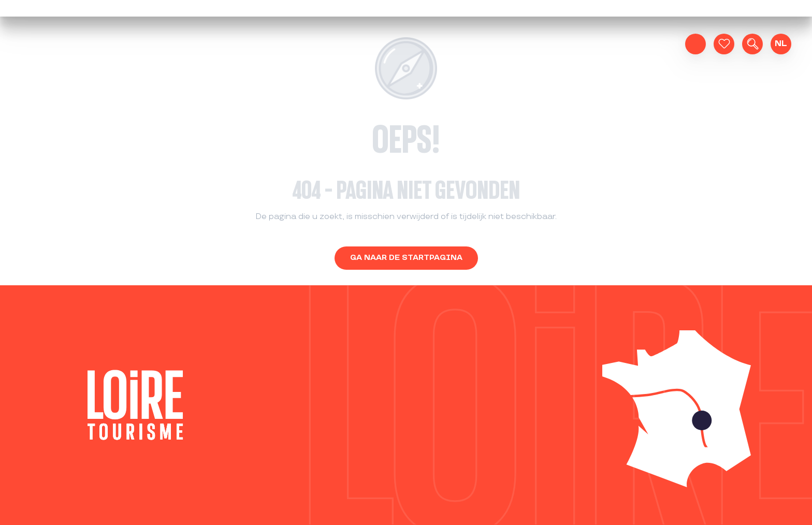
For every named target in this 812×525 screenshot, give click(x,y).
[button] (752, 44)
